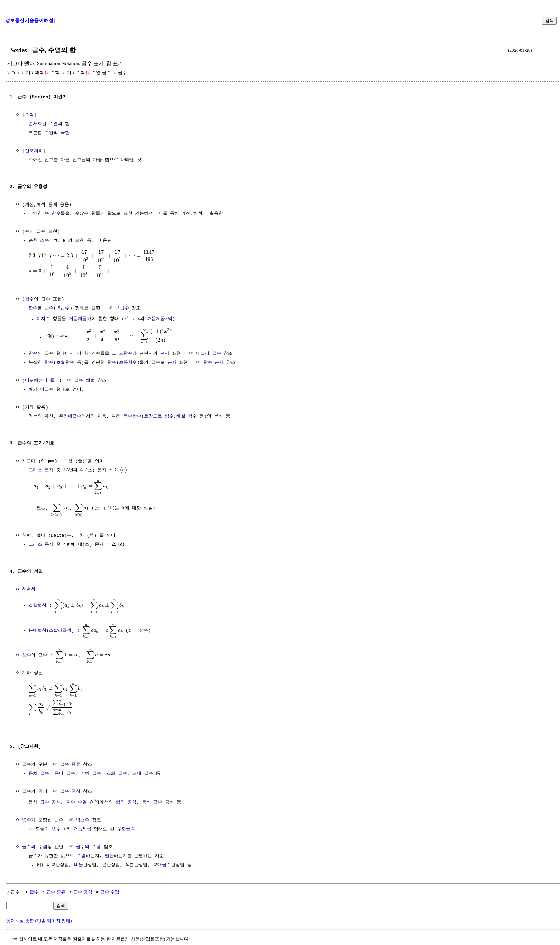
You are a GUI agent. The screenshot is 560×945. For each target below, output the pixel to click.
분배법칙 (38, 629)
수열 (53, 124)
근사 (165, 353)
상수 (144, 629)
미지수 (43, 318)
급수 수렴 (110, 890)
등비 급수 (65, 772)
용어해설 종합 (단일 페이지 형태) (39, 919)
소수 (44, 241)
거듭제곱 (78, 318)
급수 (34, 890)
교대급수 (162, 863)
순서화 (35, 124)
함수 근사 (214, 362)
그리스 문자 (41, 469)
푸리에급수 (70, 415)
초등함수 (128, 362)
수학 (29, 115)
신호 (49, 160)
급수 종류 (70, 763)
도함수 (126, 353)
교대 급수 (143, 772)
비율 (79, 863)
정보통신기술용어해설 (29, 21)
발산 (109, 854)
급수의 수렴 (35, 845)
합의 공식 (126, 800)
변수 (27, 818)
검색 (549, 21)
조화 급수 (117, 772)
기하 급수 (91, 772)
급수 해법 (84, 380)
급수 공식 (70, 790)
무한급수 (126, 827)
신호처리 (34, 151)
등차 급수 (39, 772)
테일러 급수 (209, 353)
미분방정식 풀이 (42, 380)
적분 (33, 415)
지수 (71, 800)
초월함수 (65, 362)
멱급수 (63, 308)
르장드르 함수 (159, 415)
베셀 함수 (187, 415)
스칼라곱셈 (60, 629)
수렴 (81, 854)
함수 (56, 214)
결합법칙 (38, 604)
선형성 (29, 589)
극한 (65, 133)
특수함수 (132, 415)
